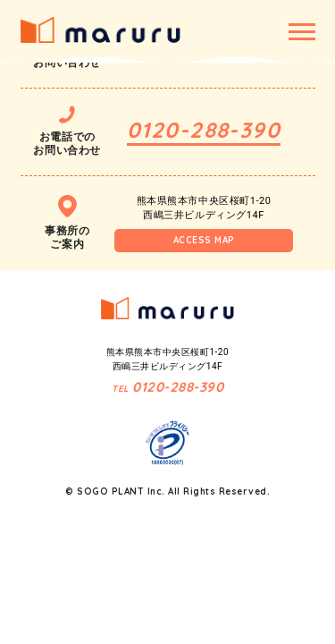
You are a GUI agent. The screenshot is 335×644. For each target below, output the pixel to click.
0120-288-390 (204, 130)
